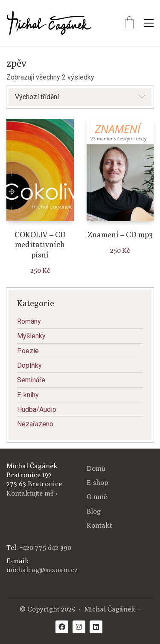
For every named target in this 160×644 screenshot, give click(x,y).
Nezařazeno (35, 424)
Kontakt (99, 525)
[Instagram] (79, 627)
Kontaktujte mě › (32, 493)
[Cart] (129, 23)
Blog (94, 511)
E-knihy (28, 395)
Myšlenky (31, 336)
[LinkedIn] (96, 627)
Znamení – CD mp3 (120, 235)
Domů (96, 468)
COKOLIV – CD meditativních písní (40, 245)
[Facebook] (62, 627)
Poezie (28, 351)
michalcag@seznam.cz (42, 570)
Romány (29, 321)
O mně (97, 497)
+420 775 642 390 (45, 548)
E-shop (97, 483)
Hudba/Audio (37, 409)
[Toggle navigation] (149, 23)
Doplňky (29, 365)
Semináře (31, 380)
